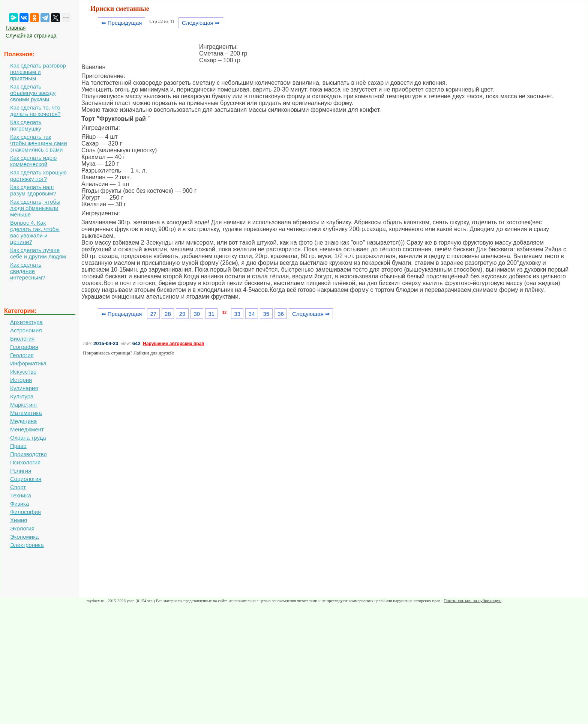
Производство (28, 454)
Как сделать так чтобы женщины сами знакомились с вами (39, 143)
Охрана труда (28, 438)
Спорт (18, 487)
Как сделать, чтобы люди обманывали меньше (35, 208)
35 (266, 314)
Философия (25, 512)
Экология (22, 528)
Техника (21, 495)
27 (153, 314)
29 (182, 314)
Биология (22, 339)
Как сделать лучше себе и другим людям (38, 253)
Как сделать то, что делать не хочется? (35, 111)
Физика (19, 504)
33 (237, 314)
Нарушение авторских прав (173, 344)
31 (211, 314)
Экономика (24, 537)
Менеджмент (27, 429)
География (24, 347)
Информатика (28, 363)
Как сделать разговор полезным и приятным (38, 72)
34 (252, 314)
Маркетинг (24, 405)
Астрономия (26, 330)
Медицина (23, 421)
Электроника (27, 545)
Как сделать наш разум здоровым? (33, 190)
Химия (19, 520)
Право (18, 446)
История (21, 380)
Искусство (23, 372)
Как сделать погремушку (26, 125)
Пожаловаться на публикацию (472, 601)
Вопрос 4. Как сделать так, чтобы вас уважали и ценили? (35, 232)
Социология (26, 479)
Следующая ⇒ (201, 23)
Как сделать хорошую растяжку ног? (38, 176)
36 (281, 314)
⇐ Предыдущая (122, 23)
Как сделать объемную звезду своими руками (33, 93)
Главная (16, 28)
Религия (21, 471)
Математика (26, 413)
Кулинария (24, 388)
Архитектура (26, 322)
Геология (22, 355)
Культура (22, 396)
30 (197, 314)
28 (168, 314)
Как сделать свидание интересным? (28, 271)
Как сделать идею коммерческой (33, 161)
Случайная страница (31, 36)
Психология (25, 462)
